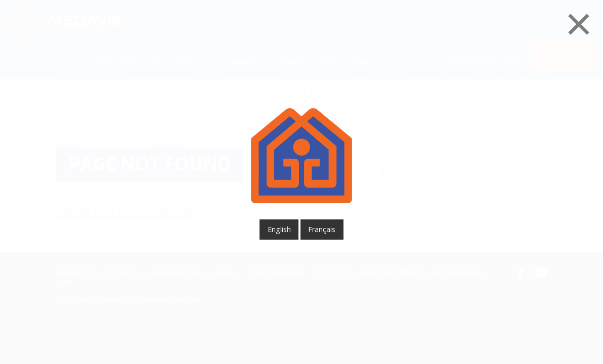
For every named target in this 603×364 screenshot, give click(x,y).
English (279, 229)
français (322, 229)
